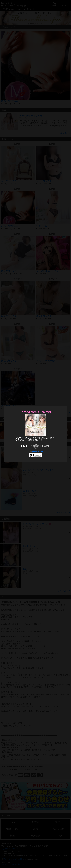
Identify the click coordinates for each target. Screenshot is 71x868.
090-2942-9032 (38, 451)
